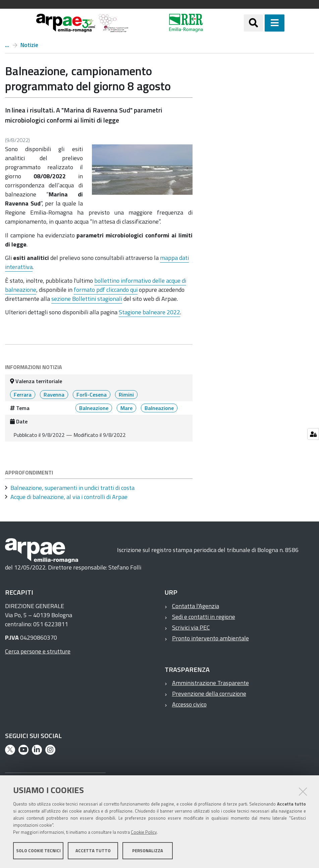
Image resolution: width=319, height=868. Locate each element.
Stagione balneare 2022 (149, 312)
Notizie (29, 45)
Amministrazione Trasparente (210, 683)
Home (7, 45)
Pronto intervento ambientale (210, 638)
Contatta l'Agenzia (196, 606)
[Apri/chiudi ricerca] (253, 23)
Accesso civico (189, 704)
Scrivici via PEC (191, 627)
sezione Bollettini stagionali (87, 299)
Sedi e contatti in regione (204, 617)
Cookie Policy (144, 832)
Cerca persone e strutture (38, 651)
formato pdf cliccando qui (106, 290)
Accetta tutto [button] (93, 851)
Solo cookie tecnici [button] (38, 851)
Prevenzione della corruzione (209, 694)
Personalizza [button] (148, 851)
